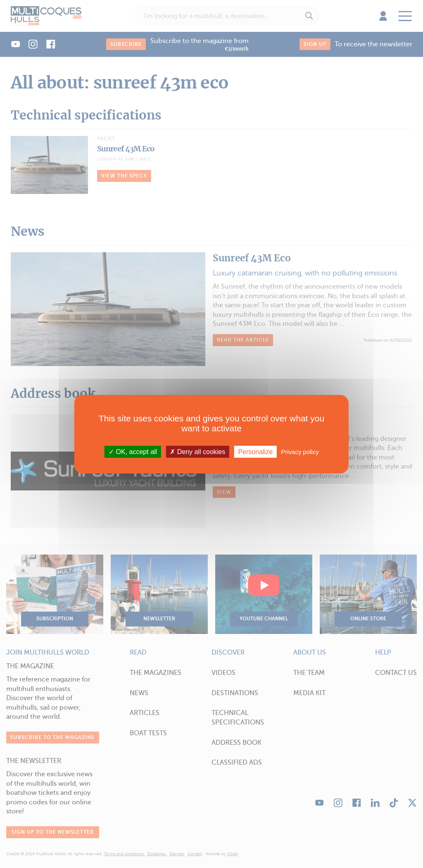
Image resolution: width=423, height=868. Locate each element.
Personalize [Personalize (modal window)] (255, 451)
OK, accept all (133, 451)
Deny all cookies (197, 451)
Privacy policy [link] (300, 451)
